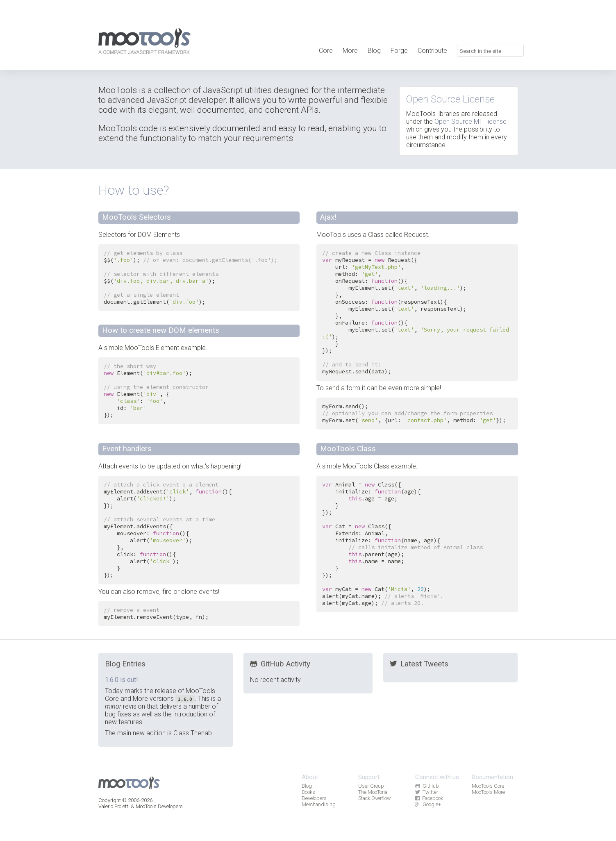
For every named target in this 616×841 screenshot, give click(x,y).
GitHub (427, 786)
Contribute (432, 51)
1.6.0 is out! (122, 680)
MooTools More (488, 792)
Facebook (429, 798)
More (350, 51)
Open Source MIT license (471, 122)
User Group (371, 786)
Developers (314, 798)
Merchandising (319, 804)
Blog (374, 51)
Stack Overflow (375, 798)
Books (308, 792)
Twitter (427, 792)
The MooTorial (373, 792)
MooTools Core (488, 786)
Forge (399, 51)
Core (326, 51)
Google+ (428, 804)
